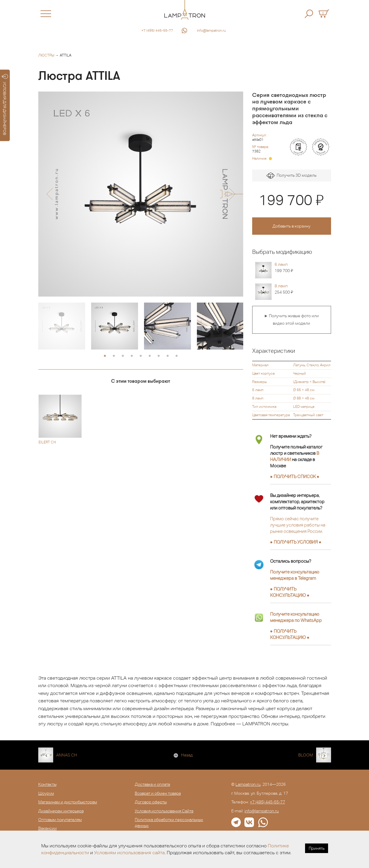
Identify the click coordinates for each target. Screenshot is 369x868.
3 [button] (123, 356)
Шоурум (46, 793)
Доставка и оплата (152, 784)
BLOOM (306, 755)
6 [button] (150, 356)
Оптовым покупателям (60, 820)
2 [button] (114, 356)
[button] (49, 194)
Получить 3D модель (291, 176)
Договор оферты (151, 802)
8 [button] (168, 356)
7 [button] (159, 356)
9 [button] (177, 356)
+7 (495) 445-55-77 (157, 30)
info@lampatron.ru (211, 30)
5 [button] (141, 356)
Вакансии (48, 828)
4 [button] (132, 356)
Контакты (47, 784)
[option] (141, 194)
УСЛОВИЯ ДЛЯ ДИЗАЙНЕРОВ (5, 105)
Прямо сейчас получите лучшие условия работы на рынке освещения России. (298, 525)
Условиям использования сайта (129, 853)
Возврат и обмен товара (158, 793)
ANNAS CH (67, 755)
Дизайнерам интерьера (61, 811)
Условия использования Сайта (164, 811)
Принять (317, 848)
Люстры (46, 55)
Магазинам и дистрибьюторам (68, 802)
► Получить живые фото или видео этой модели (292, 320)
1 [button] (105, 356)
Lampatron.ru (248, 784)
